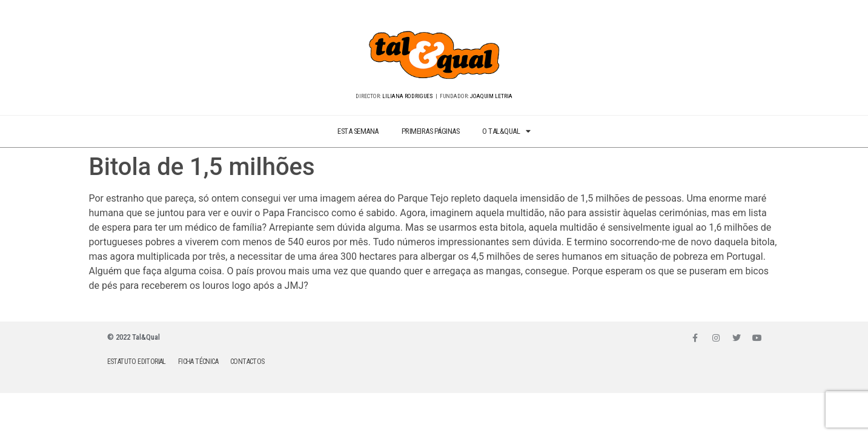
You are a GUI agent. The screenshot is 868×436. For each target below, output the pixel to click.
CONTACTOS (247, 362)
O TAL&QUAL (506, 132)
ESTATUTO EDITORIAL (137, 362)
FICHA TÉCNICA (198, 362)
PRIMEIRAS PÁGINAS (431, 131)
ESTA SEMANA (358, 131)
